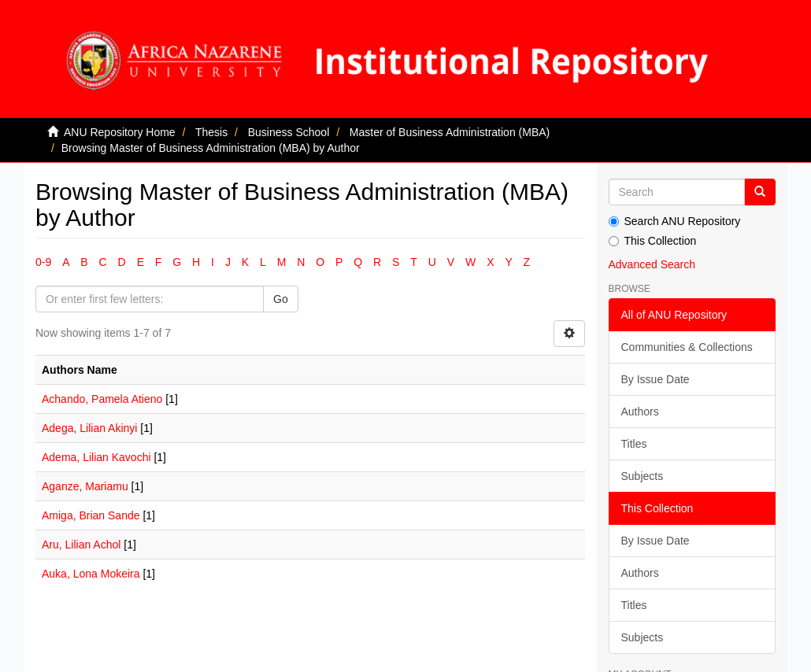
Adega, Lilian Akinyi (89, 428)
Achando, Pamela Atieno (102, 399)
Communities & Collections (687, 347)
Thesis (211, 132)
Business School (289, 132)
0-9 (43, 262)
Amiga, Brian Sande (91, 515)
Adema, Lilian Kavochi (96, 457)
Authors (640, 412)
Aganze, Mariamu (85, 486)
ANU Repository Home (120, 132)
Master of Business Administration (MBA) (450, 132)
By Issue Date (655, 379)
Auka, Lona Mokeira (91, 574)
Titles (634, 444)
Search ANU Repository (675, 221)
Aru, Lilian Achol (81, 545)
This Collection (653, 241)
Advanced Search (652, 264)
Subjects (643, 476)
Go (281, 299)
